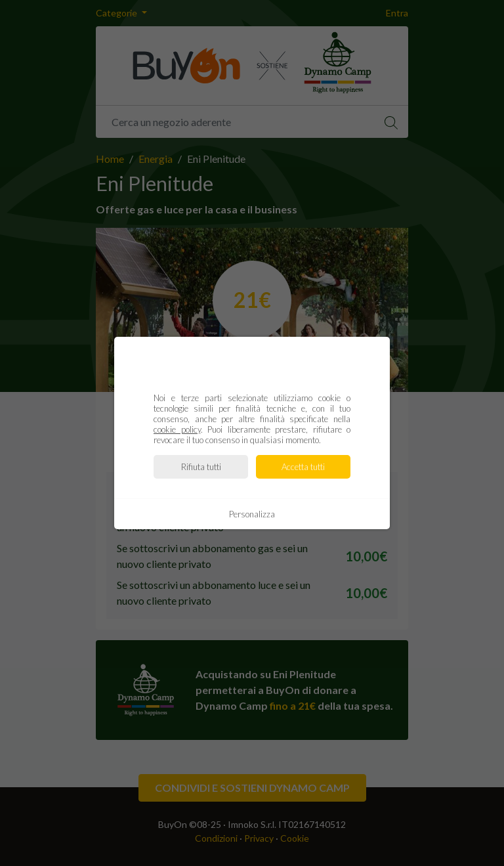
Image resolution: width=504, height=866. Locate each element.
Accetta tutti (303, 467)
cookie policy (177, 429)
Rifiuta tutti (201, 467)
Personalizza (252, 514)
